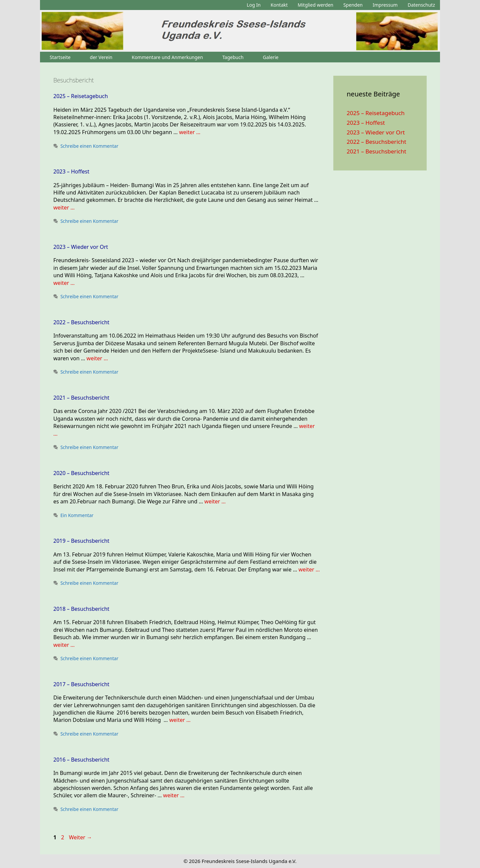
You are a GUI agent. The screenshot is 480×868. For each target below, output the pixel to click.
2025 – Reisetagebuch (81, 96)
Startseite (60, 57)
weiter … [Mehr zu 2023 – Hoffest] (64, 207)
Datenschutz (421, 5)
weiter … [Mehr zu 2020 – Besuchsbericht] (215, 501)
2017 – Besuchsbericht (81, 684)
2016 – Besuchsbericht (81, 760)
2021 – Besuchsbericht (81, 398)
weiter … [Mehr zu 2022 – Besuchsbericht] (97, 358)
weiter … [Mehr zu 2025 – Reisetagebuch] (190, 132)
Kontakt (279, 5)
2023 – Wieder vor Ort (81, 247)
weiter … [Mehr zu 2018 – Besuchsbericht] (64, 645)
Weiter (80, 837)
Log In (253, 5)
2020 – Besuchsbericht (81, 473)
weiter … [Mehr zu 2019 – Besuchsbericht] (309, 569)
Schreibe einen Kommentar (89, 146)
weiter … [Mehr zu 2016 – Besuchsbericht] (174, 795)
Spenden (353, 5)
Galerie (271, 57)
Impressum (385, 5)
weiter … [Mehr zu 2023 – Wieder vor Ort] (64, 283)
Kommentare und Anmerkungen (167, 57)
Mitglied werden (315, 5)
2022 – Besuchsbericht (81, 322)
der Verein (101, 57)
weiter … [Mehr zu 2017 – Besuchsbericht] (180, 720)
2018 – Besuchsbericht (81, 609)
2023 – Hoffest (71, 171)
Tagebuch (233, 57)
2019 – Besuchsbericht (81, 541)
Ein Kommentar (77, 515)
